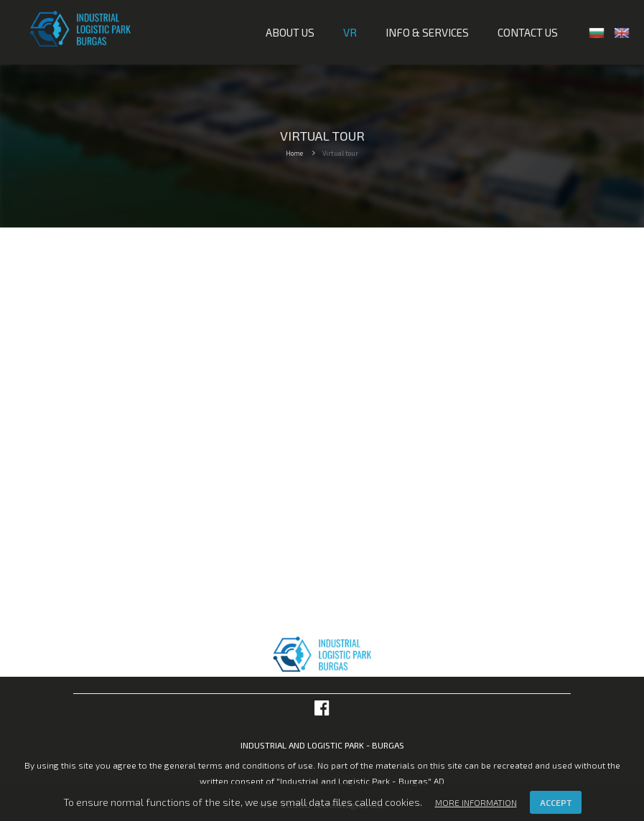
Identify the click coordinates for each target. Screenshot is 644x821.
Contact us (528, 32)
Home (294, 153)
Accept (556, 802)
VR (350, 32)
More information (476, 802)
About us (290, 32)
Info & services (427, 32)
